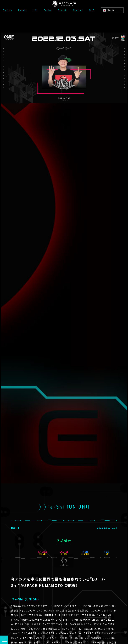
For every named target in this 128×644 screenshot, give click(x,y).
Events (22, 16)
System (7, 16)
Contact (78, 16)
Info (35, 16)
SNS (92, 16)
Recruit (63, 16)
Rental (48, 16)
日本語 (108, 16)
